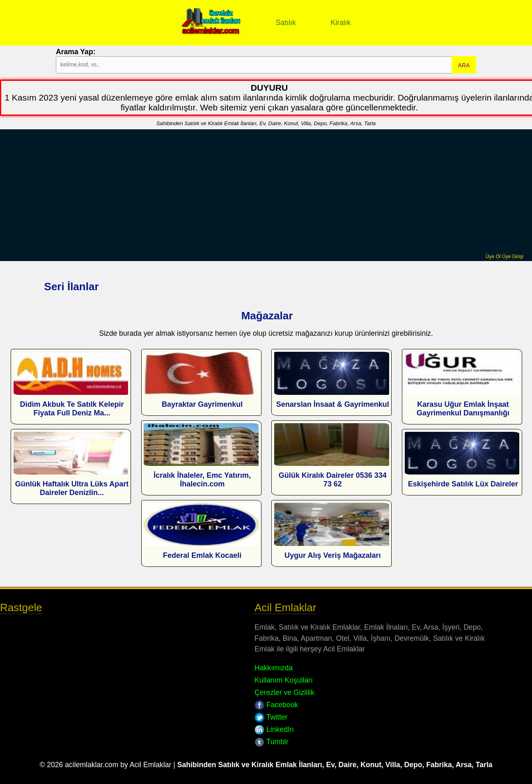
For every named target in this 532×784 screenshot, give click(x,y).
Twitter (271, 717)
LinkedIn (274, 729)
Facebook (276, 705)
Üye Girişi (513, 257)
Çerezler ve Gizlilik (284, 692)
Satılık (286, 23)
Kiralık (341, 23)
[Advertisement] (266, 192)
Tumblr (272, 742)
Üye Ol (493, 257)
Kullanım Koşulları (284, 680)
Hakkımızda (274, 668)
